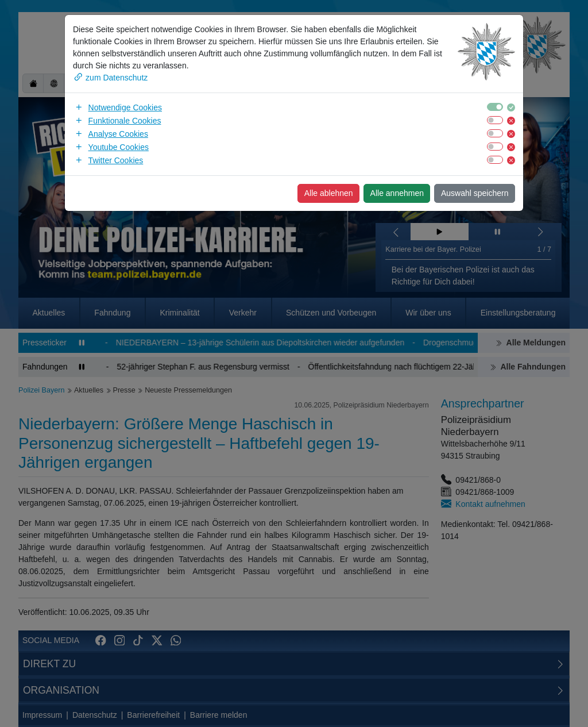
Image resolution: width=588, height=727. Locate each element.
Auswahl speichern (475, 193)
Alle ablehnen (329, 193)
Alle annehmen (397, 193)
